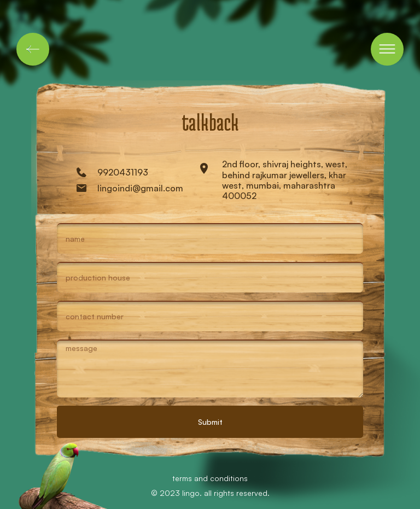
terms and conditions (210, 478)
